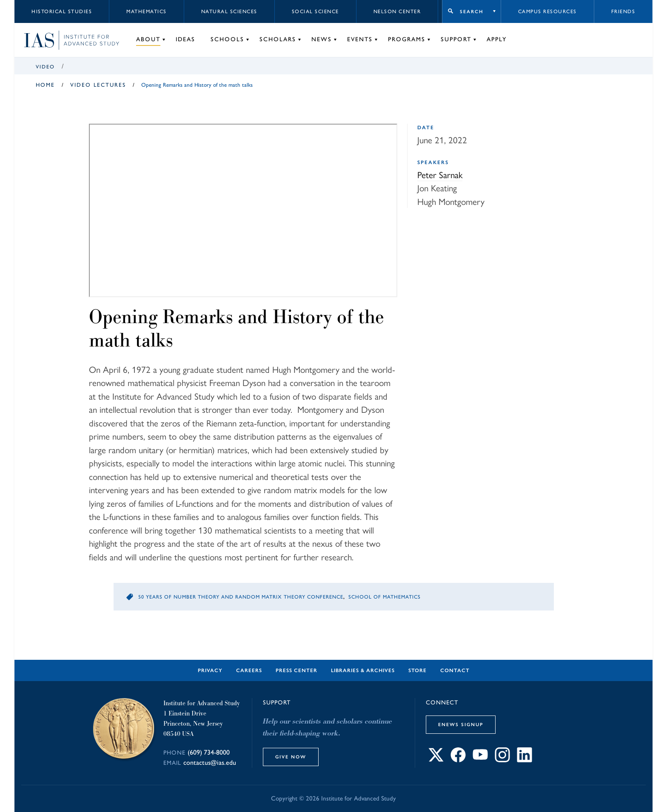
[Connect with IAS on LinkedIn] (524, 759)
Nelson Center (397, 11)
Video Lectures (98, 85)
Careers (249, 670)
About (148, 39)
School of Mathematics (385, 597)
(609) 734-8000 (209, 752)
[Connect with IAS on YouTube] (480, 759)
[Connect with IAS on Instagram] (502, 759)
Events (360, 39)
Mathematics (147, 11)
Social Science (315, 11)
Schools (227, 39)
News (322, 39)
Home (45, 85)
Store (418, 670)
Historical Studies (62, 11)
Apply (497, 39)
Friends (623, 11)
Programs (407, 39)
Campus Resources (547, 11)
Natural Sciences (229, 11)
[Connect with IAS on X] (436, 759)
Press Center (296, 670)
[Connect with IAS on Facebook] (458, 759)
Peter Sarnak (440, 174)
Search (472, 11)
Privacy (210, 670)
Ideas (185, 39)
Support (456, 39)
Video (45, 67)
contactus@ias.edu (210, 762)
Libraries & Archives (363, 670)
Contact (455, 670)
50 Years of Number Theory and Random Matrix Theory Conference (241, 597)
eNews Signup (461, 724)
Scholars (278, 39)
